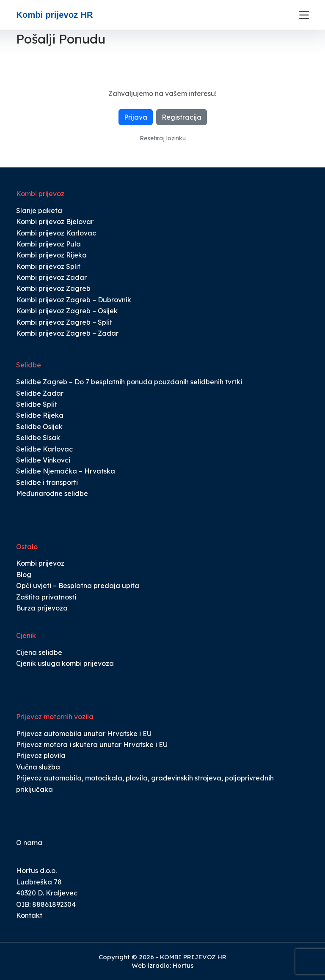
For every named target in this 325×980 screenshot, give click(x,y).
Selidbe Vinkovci (43, 460)
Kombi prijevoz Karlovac (56, 233)
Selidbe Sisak (38, 438)
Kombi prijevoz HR (54, 15)
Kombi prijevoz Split (48, 266)
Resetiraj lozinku (163, 138)
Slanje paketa (39, 211)
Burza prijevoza (42, 608)
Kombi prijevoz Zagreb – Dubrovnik (74, 300)
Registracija (182, 117)
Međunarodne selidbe (52, 493)
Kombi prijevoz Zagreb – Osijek (67, 311)
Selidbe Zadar (40, 393)
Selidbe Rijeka (40, 415)
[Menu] (304, 15)
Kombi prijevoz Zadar (51, 277)
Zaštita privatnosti (46, 597)
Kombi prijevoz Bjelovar (55, 222)
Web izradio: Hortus (163, 965)
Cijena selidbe (39, 652)
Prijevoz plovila (41, 756)
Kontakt (29, 915)
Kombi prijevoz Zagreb (53, 288)
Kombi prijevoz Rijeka (51, 255)
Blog (24, 575)
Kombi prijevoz (40, 563)
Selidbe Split (37, 404)
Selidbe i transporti (47, 482)
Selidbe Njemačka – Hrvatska (66, 471)
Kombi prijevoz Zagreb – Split (64, 322)
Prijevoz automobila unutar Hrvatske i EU (84, 734)
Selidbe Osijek (39, 427)
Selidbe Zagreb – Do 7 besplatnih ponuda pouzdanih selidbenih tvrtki (129, 382)
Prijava (136, 117)
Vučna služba (38, 767)
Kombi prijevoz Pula (48, 244)
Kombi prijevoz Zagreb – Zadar (67, 333)
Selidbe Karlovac (44, 449)
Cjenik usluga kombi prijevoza (65, 663)
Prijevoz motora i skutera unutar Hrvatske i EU (92, 745)
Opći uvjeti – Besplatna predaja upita (78, 586)
